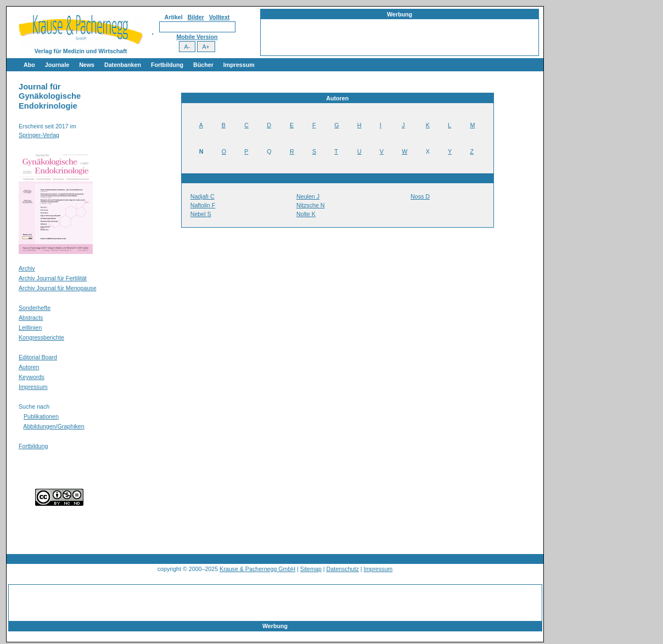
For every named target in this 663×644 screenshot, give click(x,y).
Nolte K (306, 214)
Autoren (29, 367)
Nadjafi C (203, 196)
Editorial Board (38, 357)
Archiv (27, 268)
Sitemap (311, 569)
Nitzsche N (311, 205)
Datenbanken (123, 65)
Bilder (196, 17)
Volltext (220, 17)
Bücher (203, 65)
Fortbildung (167, 65)
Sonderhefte (35, 308)
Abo (29, 65)
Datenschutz (343, 569)
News (87, 65)
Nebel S (201, 214)
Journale (57, 65)
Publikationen (41, 416)
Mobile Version (197, 37)
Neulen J (308, 196)
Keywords (32, 377)
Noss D (420, 196)
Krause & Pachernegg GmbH (257, 569)
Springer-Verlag (39, 135)
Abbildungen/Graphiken (54, 426)
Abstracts (31, 318)
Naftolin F (203, 205)
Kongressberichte (41, 337)
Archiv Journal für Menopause (58, 288)
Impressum (239, 65)
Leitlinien (30, 327)
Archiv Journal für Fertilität (53, 278)
